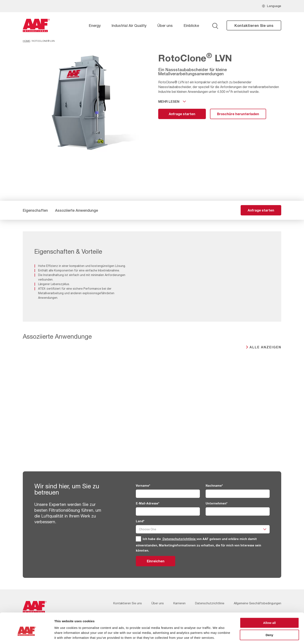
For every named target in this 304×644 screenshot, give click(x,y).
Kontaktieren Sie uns (254, 25)
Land (140, 521)
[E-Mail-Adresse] (168, 511)
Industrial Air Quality (129, 25)
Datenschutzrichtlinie (179, 539)
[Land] (203, 529)
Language (274, 6)
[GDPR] (138, 539)
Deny (270, 617)
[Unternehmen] (238, 511)
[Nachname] (238, 494)
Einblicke (191, 25)
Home (26, 41)
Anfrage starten (182, 114)
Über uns (165, 25)
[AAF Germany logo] (36, 25)
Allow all (270, 604)
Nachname (214, 486)
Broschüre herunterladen (238, 114)
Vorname (143, 486)
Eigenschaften (35, 210)
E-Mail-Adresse (148, 503)
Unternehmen (217, 503)
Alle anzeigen (265, 347)
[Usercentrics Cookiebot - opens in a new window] (27, 636)
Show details (217, 636)
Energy (95, 25)
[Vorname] (168, 494)
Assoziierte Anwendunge (77, 210)
